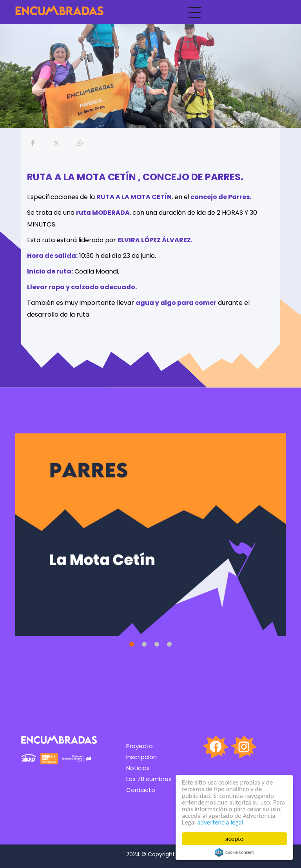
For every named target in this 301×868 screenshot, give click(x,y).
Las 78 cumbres (149, 779)
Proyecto (140, 746)
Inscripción (141, 757)
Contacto (141, 790)
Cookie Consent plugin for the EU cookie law (234, 852)
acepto (235, 839)
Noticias (138, 768)
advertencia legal (220, 822)
